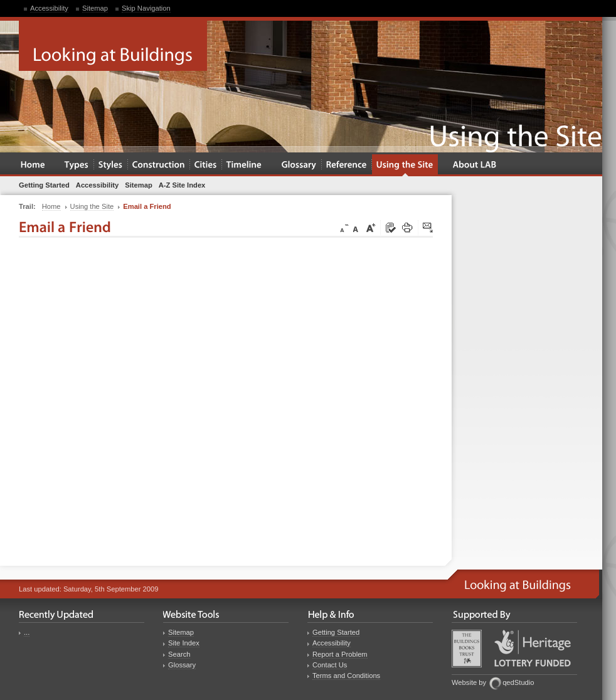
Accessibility (49, 8)
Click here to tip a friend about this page (428, 228)
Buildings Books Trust (467, 649)
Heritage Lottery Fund (533, 648)
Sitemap (95, 8)
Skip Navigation (146, 8)
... (27, 632)
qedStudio (518, 682)
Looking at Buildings (113, 46)
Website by (469, 682)
